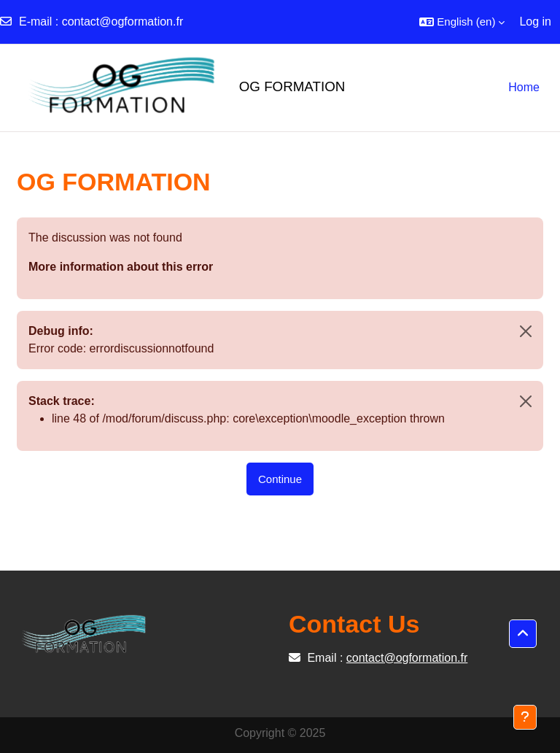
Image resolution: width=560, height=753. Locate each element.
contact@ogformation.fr (123, 22)
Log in (535, 22)
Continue (280, 479)
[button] (462, 22)
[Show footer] (525, 717)
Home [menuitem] (524, 87)
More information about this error (121, 267)
